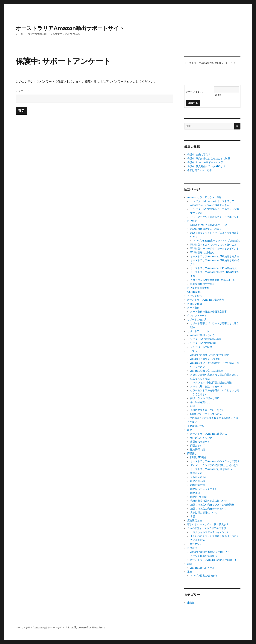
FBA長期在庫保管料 (198, 288)
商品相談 (195, 493)
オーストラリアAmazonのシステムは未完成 (215, 461)
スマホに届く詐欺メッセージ (206, 386)
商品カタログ (198, 446)
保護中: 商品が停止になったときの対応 (209, 158)
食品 (193, 516)
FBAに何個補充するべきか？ (206, 229)
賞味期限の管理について (204, 513)
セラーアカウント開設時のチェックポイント (215, 217)
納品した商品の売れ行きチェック (209, 509)
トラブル (192, 351)
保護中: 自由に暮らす (199, 155)
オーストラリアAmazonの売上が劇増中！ (213, 560)
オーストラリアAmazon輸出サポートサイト (70, 28)
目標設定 (192, 548)
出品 (190, 430)
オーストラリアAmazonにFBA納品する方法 (215, 256)
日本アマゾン (195, 544)
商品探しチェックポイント (205, 489)
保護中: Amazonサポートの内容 (205, 162)
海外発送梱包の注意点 (202, 284)
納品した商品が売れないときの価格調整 (212, 505)
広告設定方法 (195, 520)
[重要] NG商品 (198, 457)
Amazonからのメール (203, 568)
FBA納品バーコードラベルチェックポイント (215, 249)
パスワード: (94, 96)
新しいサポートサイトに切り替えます (208, 524)
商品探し (192, 453)
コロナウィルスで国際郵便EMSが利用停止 (214, 280)
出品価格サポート (200, 442)
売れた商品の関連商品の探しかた (209, 501)
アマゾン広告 (195, 296)
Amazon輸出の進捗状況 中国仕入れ (210, 552)
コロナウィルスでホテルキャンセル (210, 532)
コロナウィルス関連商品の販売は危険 (211, 383)
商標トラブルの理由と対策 (205, 398)
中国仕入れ (196, 473)
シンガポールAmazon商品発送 (204, 339)
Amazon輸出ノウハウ (203, 335)
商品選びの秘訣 (199, 497)
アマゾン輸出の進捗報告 (204, 556)
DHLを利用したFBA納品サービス (209, 225)
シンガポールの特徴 (201, 347)
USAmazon (194, 292)
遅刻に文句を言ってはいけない (207, 410)
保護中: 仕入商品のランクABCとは (206, 166)
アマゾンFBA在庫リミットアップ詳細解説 (216, 241)
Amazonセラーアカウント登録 (204, 197)
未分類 (191, 603)
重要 (190, 572)
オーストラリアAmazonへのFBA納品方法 (213, 268)
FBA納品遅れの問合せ (202, 252)
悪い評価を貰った (200, 402)
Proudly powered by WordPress (87, 628)
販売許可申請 (198, 450)
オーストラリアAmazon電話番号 (206, 300)
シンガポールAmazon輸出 (202, 343)
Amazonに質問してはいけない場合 (210, 355)
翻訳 (190, 564)
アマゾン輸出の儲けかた (204, 576)
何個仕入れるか (199, 477)
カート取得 (193, 308)
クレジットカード (197, 316)
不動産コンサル (196, 426)
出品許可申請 (198, 481)
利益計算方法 (198, 485)
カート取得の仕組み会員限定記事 (209, 312)
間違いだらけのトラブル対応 (206, 414)
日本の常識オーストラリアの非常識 (207, 528)
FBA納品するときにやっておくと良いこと (213, 245)
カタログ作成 (195, 304)
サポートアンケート (198, 331)
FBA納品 (192, 221)
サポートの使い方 (197, 319)
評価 (193, 406)
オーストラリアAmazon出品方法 (209, 434)
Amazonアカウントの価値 (205, 359)
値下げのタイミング (201, 438)
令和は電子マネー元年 (199, 170)
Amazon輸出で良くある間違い (207, 371)
